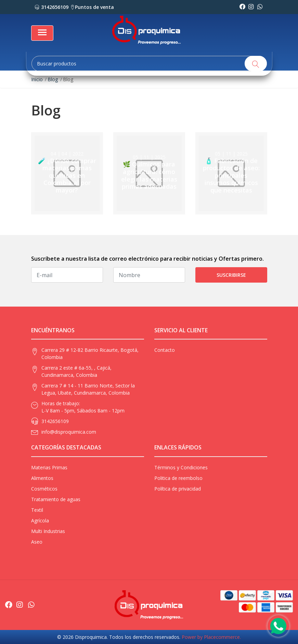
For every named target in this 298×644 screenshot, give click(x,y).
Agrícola (40, 521)
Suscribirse (231, 275)
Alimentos (42, 478)
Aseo (37, 542)
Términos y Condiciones (181, 467)
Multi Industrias (48, 531)
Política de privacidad (178, 489)
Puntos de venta (92, 7)
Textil (37, 510)
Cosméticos (44, 489)
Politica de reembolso (178, 478)
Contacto (165, 350)
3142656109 (51, 7)
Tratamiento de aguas (56, 499)
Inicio (37, 79)
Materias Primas (49, 467)
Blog (53, 79)
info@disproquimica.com (69, 432)
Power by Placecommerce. (211, 637)
